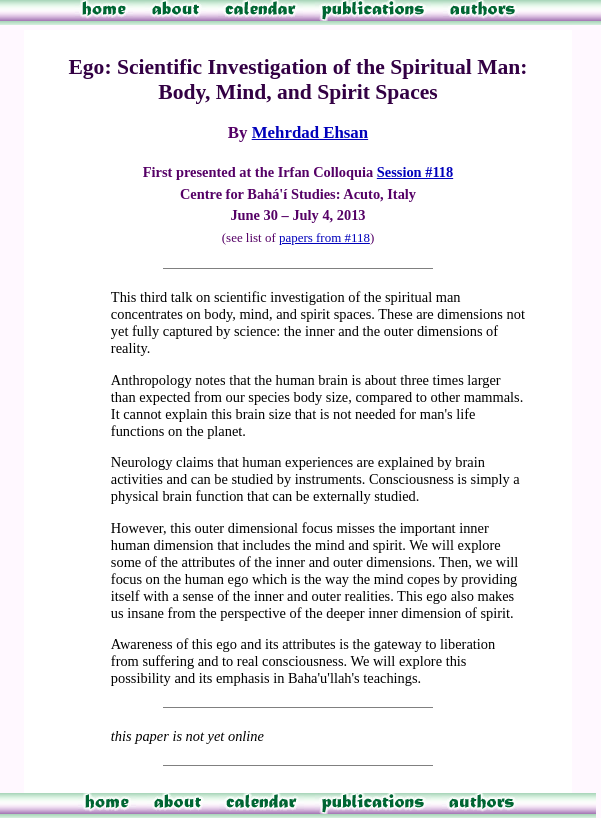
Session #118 (415, 172)
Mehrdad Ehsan (310, 132)
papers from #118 (324, 237)
